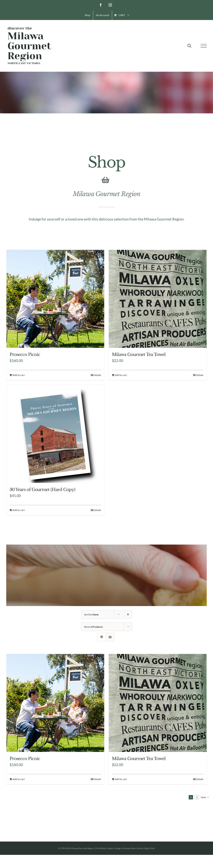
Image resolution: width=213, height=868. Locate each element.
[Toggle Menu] (204, 46)
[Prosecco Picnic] (55, 299)
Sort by (91, 614)
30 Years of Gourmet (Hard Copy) (42, 490)
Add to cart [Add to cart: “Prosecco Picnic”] (19, 375)
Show (93, 627)
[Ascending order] (128, 614)
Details (97, 375)
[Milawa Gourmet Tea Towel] (158, 299)
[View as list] (110, 637)
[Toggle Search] (189, 46)
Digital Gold (149, 848)
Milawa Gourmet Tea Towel (139, 354)
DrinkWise (100, 848)
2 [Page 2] (197, 797)
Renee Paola (130, 848)
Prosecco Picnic (25, 354)
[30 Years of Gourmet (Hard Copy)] (55, 434)
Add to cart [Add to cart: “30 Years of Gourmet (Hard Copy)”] (19, 510)
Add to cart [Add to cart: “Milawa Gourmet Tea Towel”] (121, 375)
